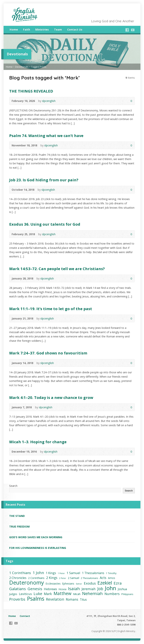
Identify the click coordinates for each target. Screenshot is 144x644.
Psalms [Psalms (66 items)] (36, 598)
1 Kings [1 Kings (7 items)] (51, 573)
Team (58, 29)
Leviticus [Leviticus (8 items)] (25, 594)
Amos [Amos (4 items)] (112, 578)
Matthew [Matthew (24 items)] (63, 593)
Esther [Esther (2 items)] (79, 584)
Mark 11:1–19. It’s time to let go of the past (51, 309)
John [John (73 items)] (110, 588)
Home (14, 29)
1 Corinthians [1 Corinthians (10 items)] (20, 573)
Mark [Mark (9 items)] (48, 594)
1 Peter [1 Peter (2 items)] (61, 573)
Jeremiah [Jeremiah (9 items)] (89, 589)
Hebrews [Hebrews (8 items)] (50, 589)
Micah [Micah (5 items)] (77, 594)
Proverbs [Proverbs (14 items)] (17, 599)
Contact (25, 616)
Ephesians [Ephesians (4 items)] (68, 584)
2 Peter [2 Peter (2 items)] (63, 578)
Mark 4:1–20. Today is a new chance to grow (51, 397)
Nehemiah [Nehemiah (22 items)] (92, 593)
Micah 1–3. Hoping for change (38, 442)
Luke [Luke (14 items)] (38, 594)
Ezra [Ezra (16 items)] (118, 583)
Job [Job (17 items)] (100, 589)
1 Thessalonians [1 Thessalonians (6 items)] (93, 573)
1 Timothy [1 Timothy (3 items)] (111, 573)
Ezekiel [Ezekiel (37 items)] (105, 583)
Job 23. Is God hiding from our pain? (44, 180)
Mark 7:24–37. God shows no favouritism (48, 353)
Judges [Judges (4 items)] (13, 594)
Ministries (42, 29)
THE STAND (17, 516)
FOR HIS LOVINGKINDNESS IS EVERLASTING (38, 548)
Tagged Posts (39, 67)
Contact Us (75, 29)
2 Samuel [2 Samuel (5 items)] (73, 578)
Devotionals (22, 67)
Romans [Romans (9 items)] (72, 599)
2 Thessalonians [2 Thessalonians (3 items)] (89, 578)
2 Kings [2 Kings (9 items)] (52, 578)
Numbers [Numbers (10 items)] (112, 594)
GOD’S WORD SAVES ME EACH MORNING (36, 537)
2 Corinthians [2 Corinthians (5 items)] (36, 578)
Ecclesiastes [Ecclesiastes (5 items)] (53, 583)
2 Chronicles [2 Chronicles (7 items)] (18, 578)
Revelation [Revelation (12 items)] (55, 599)
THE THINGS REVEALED (31, 91)
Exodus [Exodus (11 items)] (90, 583)
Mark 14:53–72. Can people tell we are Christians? (57, 269)
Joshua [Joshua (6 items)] (122, 589)
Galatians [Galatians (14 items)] (18, 589)
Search (13, 486)
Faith (27, 29)
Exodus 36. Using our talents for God (45, 224)
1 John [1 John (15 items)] (38, 573)
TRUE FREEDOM (19, 527)
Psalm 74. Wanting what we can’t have (46, 136)
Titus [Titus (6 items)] (83, 600)
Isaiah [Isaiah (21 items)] (74, 589)
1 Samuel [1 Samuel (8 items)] (73, 573)
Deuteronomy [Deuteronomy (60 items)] (27, 583)
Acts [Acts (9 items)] (103, 578)
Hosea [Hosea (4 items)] (63, 589)
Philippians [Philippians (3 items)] (127, 594)
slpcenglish (49, 101)
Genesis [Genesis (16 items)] (35, 589)
